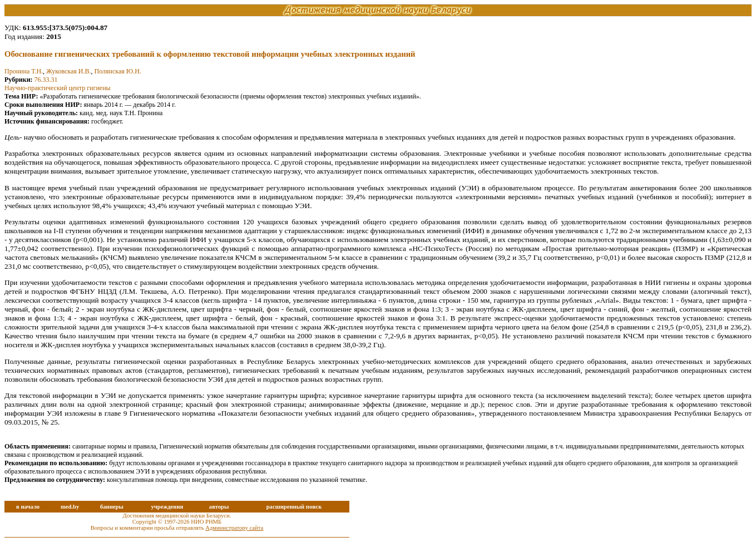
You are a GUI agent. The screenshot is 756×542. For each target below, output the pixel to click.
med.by (70, 507)
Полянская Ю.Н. (118, 71)
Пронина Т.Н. (24, 71)
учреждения (167, 507)
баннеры (112, 507)
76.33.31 (46, 80)
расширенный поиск (294, 507)
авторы (219, 507)
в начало (28, 507)
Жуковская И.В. (68, 71)
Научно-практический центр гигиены (58, 88)
